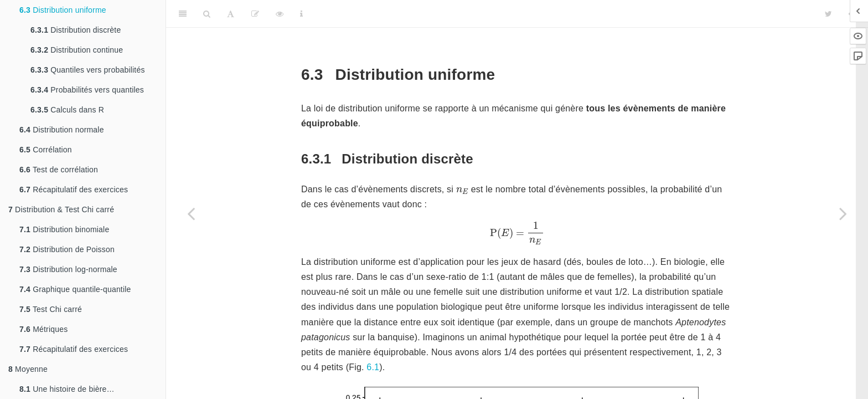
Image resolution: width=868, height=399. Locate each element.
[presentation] (462, 191)
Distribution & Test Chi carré (61, 209)
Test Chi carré (51, 309)
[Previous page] (191, 213)
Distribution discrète (76, 30)
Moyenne (28, 369)
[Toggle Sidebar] (183, 14)
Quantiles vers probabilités (88, 70)
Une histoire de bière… (67, 389)
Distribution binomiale (64, 229)
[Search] (207, 14)
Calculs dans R (67, 110)
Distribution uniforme (63, 10)
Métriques (43, 329)
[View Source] (280, 14)
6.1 (373, 367)
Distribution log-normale (68, 269)
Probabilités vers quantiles (87, 90)
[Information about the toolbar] (301, 14)
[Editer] (255, 14)
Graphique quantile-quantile (75, 289)
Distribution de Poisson (67, 249)
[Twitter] (828, 14)
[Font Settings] (231, 14)
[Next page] (843, 213)
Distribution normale (62, 130)
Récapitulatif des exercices (74, 190)
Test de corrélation (59, 170)
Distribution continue (77, 50)
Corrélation (46, 150)
